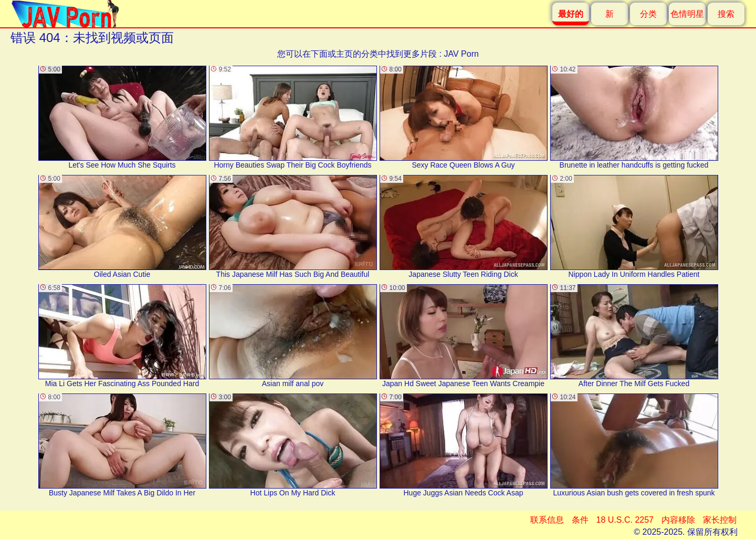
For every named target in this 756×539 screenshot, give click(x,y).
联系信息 (547, 520)
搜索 (726, 14)
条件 (580, 520)
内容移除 (678, 520)
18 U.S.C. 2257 (625, 520)
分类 (648, 14)
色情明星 (687, 14)
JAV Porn (461, 54)
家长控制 (720, 520)
